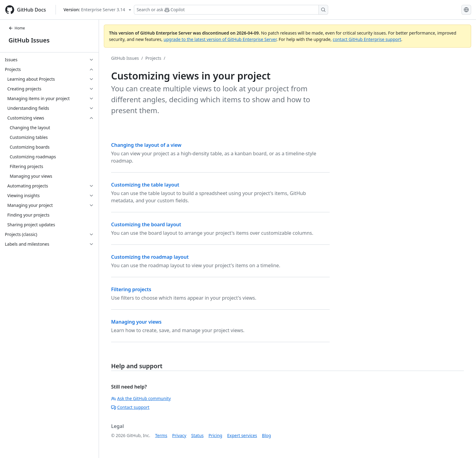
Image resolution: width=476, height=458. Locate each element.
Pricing (215, 435)
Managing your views (136, 322)
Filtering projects (131, 289)
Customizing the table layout (145, 185)
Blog (267, 435)
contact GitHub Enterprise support (367, 39)
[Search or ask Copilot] (231, 10)
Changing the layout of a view (146, 145)
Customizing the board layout (146, 224)
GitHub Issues (29, 40)
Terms (161, 435)
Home (17, 28)
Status (197, 435)
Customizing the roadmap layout (150, 257)
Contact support (130, 407)
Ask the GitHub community (141, 398)
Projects (153, 58)
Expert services (242, 435)
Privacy (179, 435)
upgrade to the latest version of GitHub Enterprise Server (220, 39)
